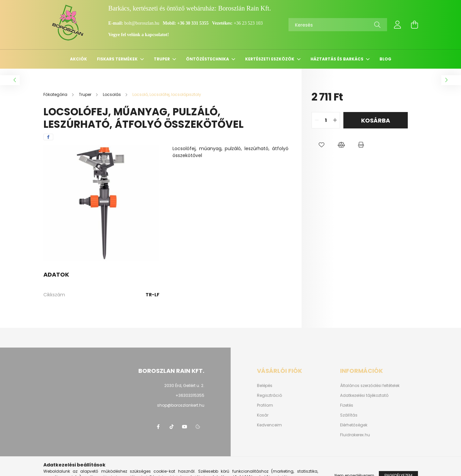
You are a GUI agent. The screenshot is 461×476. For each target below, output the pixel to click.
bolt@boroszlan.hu (142, 23)
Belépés (265, 386)
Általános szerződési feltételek (370, 386)
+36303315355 (190, 395)
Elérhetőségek (354, 425)
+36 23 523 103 (248, 23)
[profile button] (398, 25)
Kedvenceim (269, 425)
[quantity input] (326, 120)
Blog (385, 59)
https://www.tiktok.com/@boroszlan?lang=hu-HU (172, 427)
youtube (185, 427)
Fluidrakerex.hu (355, 435)
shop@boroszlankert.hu (181, 405)
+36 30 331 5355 (193, 23)
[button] (321, 145)
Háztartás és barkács (337, 59)
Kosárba (376, 120)
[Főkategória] (56, 94)
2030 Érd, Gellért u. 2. (184, 385)
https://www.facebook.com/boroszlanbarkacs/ (158, 427)
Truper (162, 59)
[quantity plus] (335, 120)
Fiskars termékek (118, 59)
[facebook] (48, 137)
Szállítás (349, 415)
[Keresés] (338, 25)
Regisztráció (269, 396)
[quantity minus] (317, 120)
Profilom (265, 405)
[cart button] (415, 25)
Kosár (263, 415)
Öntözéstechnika (208, 59)
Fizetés (347, 405)
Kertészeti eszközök (270, 59)
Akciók (79, 59)
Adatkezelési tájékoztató (364, 396)
